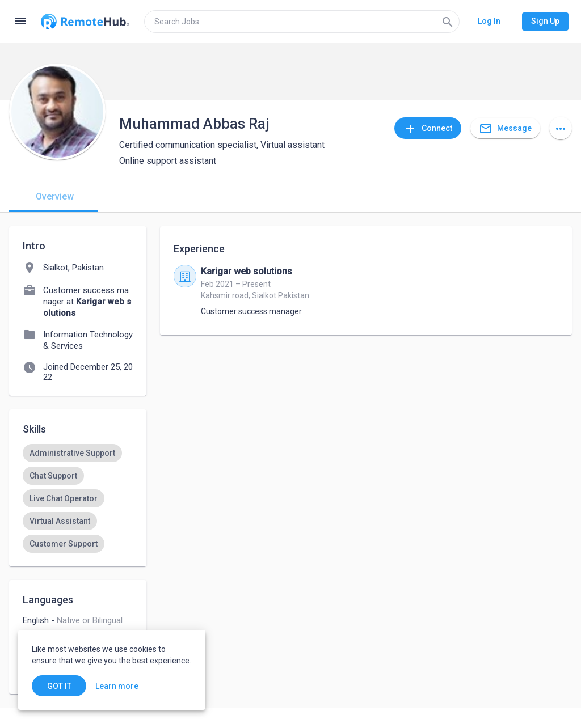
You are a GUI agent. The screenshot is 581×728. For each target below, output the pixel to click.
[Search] (448, 22)
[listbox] (78, 498)
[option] (72, 453)
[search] (302, 22)
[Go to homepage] (85, 22)
